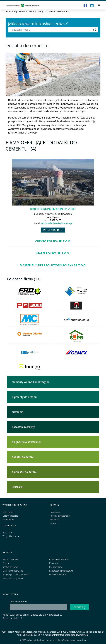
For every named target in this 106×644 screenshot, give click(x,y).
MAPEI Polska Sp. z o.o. (53, 253)
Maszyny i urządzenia (13, 578)
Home (22, 11)
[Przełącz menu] (99, 5)
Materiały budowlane (13, 571)
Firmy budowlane (58, 574)
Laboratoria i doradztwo (61, 571)
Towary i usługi (36, 11)
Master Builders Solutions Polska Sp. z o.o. (53, 265)
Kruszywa (54, 563)
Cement (6, 563)
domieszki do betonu (25, 472)
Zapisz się (79, 607)
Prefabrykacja (56, 567)
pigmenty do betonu (24, 397)
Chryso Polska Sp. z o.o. (53, 241)
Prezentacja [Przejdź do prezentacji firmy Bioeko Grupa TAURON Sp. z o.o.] (53, 230)
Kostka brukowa (10, 567)
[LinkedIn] (92, 5)
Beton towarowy (10, 559)
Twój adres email (18, 601)
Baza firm (7, 533)
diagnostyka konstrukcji (26, 442)
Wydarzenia (8, 519)
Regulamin (55, 512)
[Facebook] (85, 5)
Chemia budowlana (59, 559)
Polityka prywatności (60, 516)
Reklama (54, 519)
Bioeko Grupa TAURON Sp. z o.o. (53, 209)
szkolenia (18, 412)
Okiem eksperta (10, 516)
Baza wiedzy (8, 512)
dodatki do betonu (23, 457)
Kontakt (54, 523)
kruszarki (17, 487)
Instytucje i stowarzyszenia (16, 574)
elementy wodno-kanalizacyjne (31, 382)
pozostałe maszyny (23, 427)
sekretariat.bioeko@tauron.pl (57, 223)
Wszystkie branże (11, 536)
